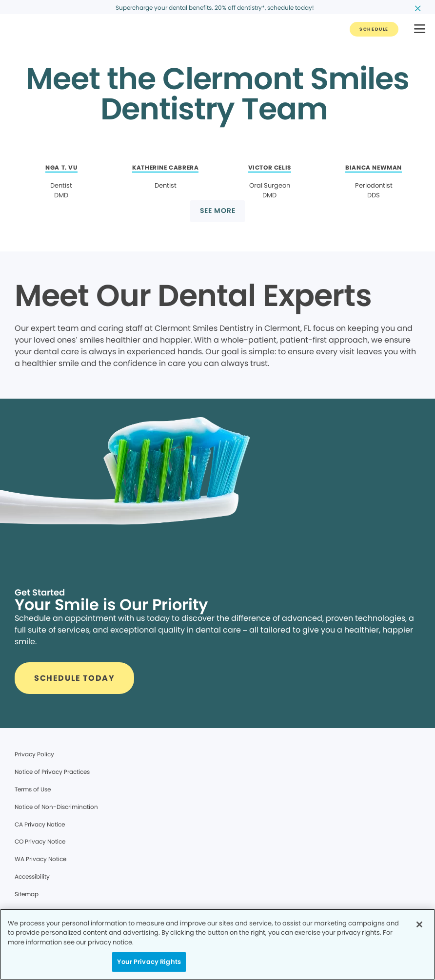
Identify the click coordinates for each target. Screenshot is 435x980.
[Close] (419, 924)
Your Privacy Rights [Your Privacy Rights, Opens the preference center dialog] (149, 962)
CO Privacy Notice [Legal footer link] (40, 841)
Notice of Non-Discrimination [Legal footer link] (56, 807)
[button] (420, 29)
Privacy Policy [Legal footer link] (34, 754)
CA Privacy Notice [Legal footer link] (40, 824)
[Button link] (374, 29)
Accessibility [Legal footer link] (32, 876)
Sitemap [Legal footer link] (27, 894)
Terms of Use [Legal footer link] (33, 789)
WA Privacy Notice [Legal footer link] (40, 859)
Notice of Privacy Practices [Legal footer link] (52, 772)
